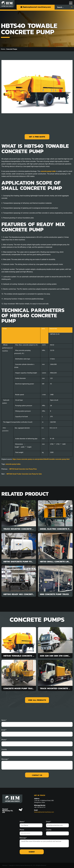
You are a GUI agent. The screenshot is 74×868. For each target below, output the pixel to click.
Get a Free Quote (37, 137)
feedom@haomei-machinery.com (36, 7)
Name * (4, 720)
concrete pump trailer (13, 464)
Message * (23, 838)
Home (3, 49)
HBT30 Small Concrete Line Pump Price (23, 469)
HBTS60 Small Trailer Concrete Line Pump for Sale (24, 474)
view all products (37, 700)
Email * (49, 822)
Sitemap (5, 865)
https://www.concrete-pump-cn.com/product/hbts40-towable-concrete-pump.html (41, 459)
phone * (4, 740)
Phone (22, 830)
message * (5, 759)
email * (4, 730)
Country (4, 749)
